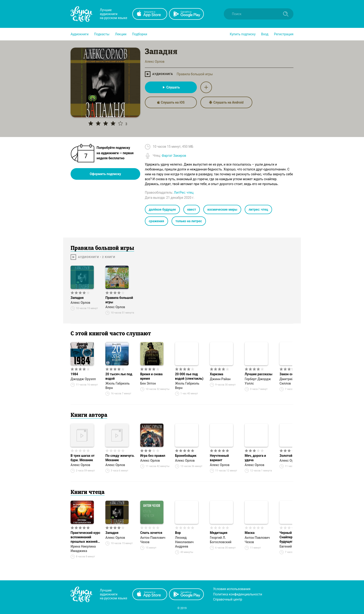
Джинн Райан (220, 379)
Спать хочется (151, 533)
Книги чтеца (88, 493)
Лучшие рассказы (258, 374)
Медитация (219, 533)
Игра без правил (153, 456)
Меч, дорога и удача (255, 458)
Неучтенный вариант (219, 458)
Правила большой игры (195, 74)
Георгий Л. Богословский (221, 540)
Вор (178, 533)
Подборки (140, 34)
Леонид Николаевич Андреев (184, 542)
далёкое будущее (162, 209)
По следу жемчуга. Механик (120, 458)
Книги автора (89, 415)
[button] (80, 34)
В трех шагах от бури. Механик (83, 458)
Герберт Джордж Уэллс (258, 381)
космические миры (222, 209)
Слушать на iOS (171, 102)
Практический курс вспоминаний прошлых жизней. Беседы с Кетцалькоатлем (85, 537)
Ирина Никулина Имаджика (83, 549)
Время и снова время (151, 376)
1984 (74, 374)
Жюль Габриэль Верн (118, 386)
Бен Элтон (148, 383)
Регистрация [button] (284, 34)
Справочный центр (228, 599)
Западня (77, 298)
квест (192, 209)
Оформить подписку (106, 174)
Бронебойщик (186, 456)
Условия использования (232, 589)
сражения (156, 221)
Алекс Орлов (80, 303)
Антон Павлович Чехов (153, 540)
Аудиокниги (80, 34)
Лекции (121, 34)
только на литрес (189, 221)
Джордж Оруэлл (83, 379)
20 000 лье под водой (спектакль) (189, 376)
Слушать (171, 87)
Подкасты (102, 34)
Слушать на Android (226, 102)
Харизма (217, 374)
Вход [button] (265, 34)
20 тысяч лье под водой (119, 376)
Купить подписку (243, 34)
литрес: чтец (258, 209)
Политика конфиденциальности (238, 594)
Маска (250, 533)
